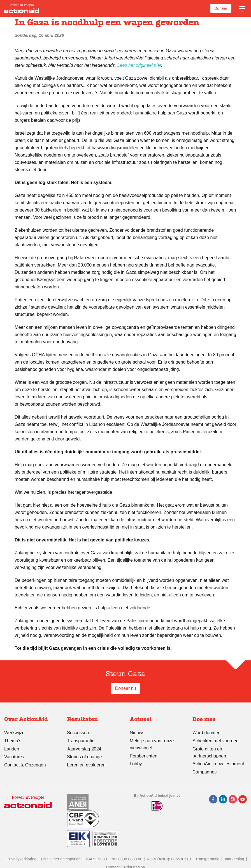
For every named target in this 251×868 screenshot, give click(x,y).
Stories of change (84, 757)
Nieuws (137, 733)
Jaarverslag (234, 859)
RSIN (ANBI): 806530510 (169, 859)
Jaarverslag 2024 (84, 749)
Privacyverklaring (21, 859)
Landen (12, 749)
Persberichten (144, 756)
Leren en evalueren (86, 765)
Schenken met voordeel (216, 741)
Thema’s (13, 741)
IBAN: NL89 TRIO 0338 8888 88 (114, 859)
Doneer (221, 8)
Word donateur (207, 733)
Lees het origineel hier (139, 65)
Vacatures (14, 757)
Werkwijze (14, 733)
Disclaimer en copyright (61, 859)
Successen (78, 733)
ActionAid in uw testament (218, 764)
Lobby (136, 764)
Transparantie (81, 741)
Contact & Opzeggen (25, 765)
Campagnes (204, 772)
